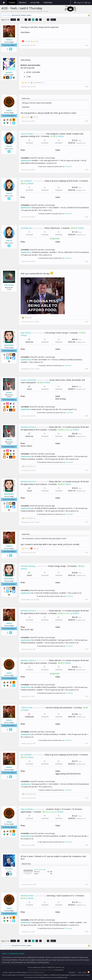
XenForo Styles (21, 972)
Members (23, 2)
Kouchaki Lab (26, 228)
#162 (87, 87)
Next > (53, 20)
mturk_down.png (40, 869)
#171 (87, 522)
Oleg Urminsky (27, 809)
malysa (9, 110)
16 (48, 20)
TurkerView (68, 167)
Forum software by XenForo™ (46, 967)
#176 (87, 743)
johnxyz (9, 392)
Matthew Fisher (27, 896)
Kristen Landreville (28, 380)
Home (4, 3)
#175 (87, 696)
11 (40, 20)
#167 (87, 322)
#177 (87, 798)
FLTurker (9, 869)
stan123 (9, 146)
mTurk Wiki (35, 2)
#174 (87, 649)
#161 (87, 45)
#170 (87, 470)
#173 (87, 600)
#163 (87, 121)
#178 (87, 845)
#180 (87, 932)
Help (80, 972)
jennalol (9, 72)
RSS (89, 972)
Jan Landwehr (26, 181)
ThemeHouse (59, 970)
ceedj (37, 11)
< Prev (13, 20)
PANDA (60, 136)
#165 (87, 217)
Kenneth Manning (28, 566)
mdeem (9, 40)
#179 (87, 884)
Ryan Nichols (26, 333)
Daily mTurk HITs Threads (19, 11)
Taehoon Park (27, 707)
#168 (87, 369)
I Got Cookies (9, 285)
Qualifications (26, 161)
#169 (87, 416)
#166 (87, 261)
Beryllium (72, 972)
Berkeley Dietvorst (28, 427)
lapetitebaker (9, 345)
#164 (87, 170)
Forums (12, 2)
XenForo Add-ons (9, 972)
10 (37, 20)
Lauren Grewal (27, 134)
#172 (87, 553)
